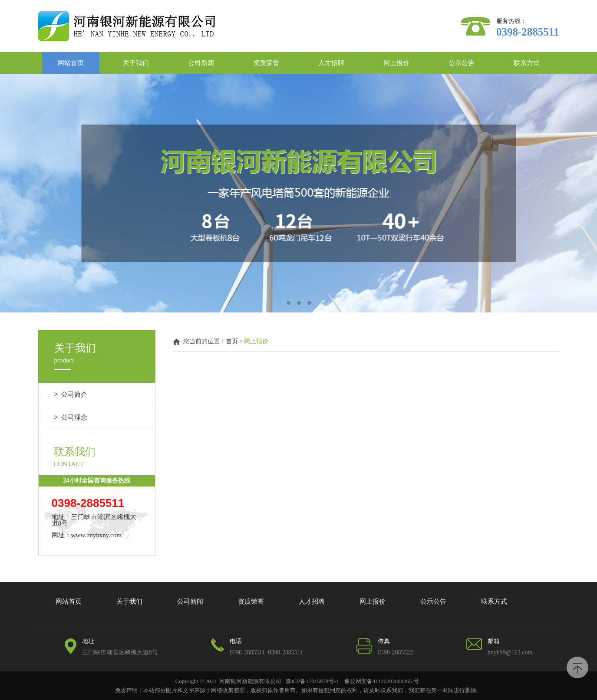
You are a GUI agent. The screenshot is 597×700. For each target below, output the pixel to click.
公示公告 (462, 63)
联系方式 (527, 63)
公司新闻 (201, 63)
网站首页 (71, 63)
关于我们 (136, 63)
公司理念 (71, 417)
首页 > (235, 342)
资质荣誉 (266, 63)
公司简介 (71, 394)
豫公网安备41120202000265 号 (381, 681)
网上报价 (396, 63)
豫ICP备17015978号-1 (312, 681)
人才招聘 (331, 63)
